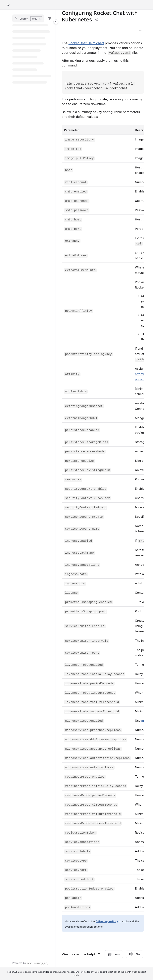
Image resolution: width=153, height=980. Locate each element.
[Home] (8, 5)
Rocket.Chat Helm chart (86, 43)
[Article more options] (141, 31)
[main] (103, 488)
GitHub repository (107, 921)
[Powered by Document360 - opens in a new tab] (30, 963)
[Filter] (50, 18)
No (134, 954)
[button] (28, 18)
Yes (114, 954)
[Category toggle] (56, 22)
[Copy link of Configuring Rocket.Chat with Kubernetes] (96, 20)
